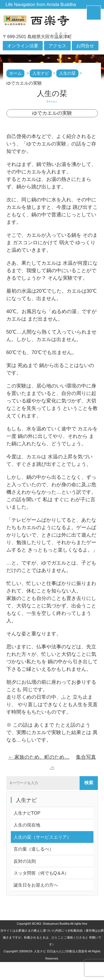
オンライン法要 (23, 46)
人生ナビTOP (27, 813)
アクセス (57, 46)
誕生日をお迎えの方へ (36, 885)
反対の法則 (25, 861)
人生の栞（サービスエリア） (42, 837)
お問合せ (85, 46)
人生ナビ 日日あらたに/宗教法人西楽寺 (61, 951)
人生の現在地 (27, 825)
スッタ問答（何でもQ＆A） (41, 873)
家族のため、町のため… (39, 757)
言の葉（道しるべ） (34, 849)
